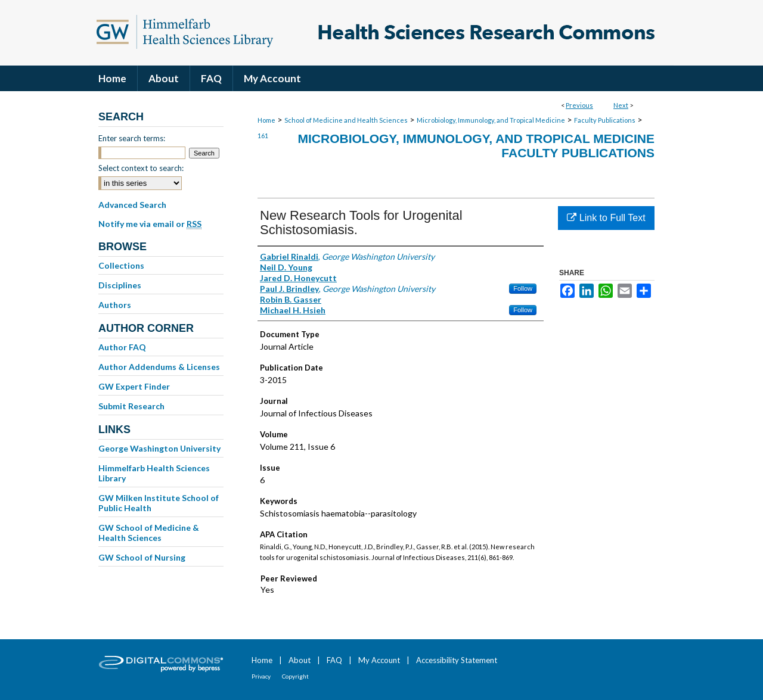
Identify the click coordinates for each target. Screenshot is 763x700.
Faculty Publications (605, 120)
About (300, 660)
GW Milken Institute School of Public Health (159, 503)
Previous (579, 105)
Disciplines (120, 285)
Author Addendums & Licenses (159, 367)
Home (266, 120)
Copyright (295, 676)
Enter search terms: (132, 138)
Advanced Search (132, 205)
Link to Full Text (606, 218)
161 (263, 136)
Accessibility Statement (457, 660)
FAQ (334, 660)
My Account (379, 660)
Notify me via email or (150, 224)
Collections (121, 265)
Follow (523, 288)
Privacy (261, 676)
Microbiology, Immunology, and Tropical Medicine (491, 120)
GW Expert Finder (134, 386)
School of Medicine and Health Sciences (346, 120)
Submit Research (131, 406)
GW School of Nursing (142, 557)
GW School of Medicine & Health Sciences (149, 533)
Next (621, 105)
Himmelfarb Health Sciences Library (154, 473)
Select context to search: (141, 168)
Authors (115, 305)
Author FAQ (122, 347)
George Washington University (159, 448)
